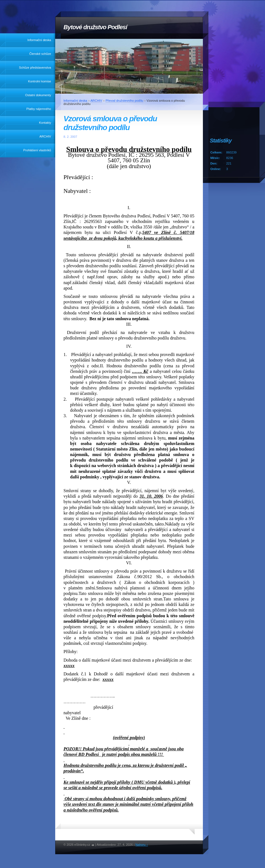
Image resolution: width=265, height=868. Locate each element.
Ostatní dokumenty (38, 95)
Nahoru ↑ (141, 845)
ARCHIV (45, 136)
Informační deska (39, 40)
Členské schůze (40, 54)
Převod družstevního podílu (124, 101)
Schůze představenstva (35, 68)
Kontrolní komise (40, 81)
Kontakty (45, 123)
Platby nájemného (39, 109)
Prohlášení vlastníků (37, 150)
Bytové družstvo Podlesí (95, 27)
